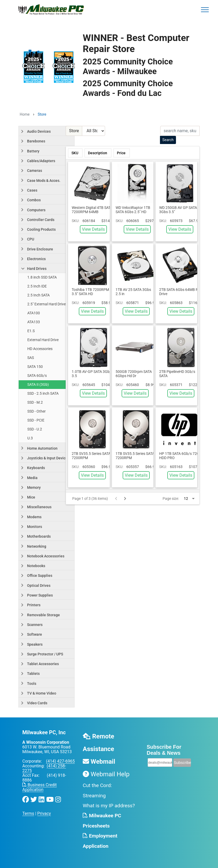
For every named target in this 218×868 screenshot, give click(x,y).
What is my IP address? (109, 806)
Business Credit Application (40, 787)
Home (25, 114)
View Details (93, 229)
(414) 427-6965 (60, 761)
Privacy (44, 813)
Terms (28, 813)
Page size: (171, 499)
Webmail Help (106, 774)
